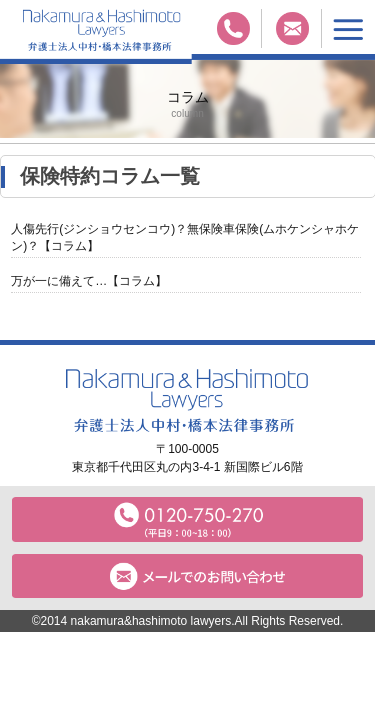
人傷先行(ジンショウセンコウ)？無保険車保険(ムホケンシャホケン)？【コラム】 (185, 237)
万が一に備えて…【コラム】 (89, 281)
